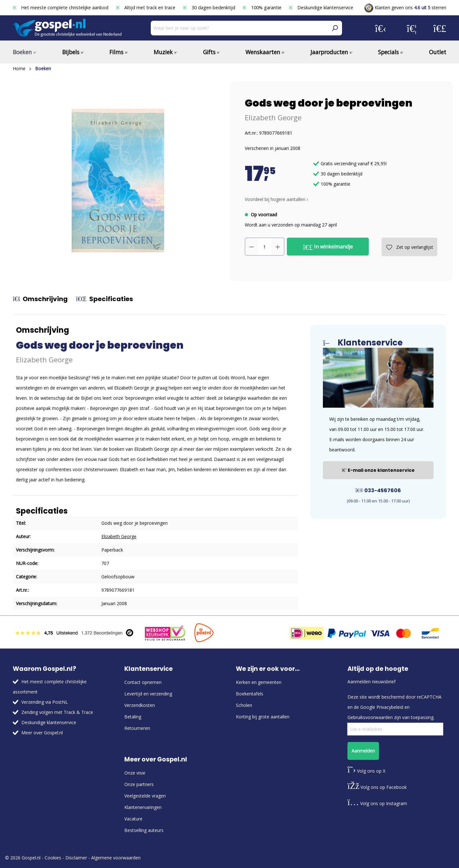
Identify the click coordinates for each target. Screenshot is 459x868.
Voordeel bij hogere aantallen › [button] (276, 199)
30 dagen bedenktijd (210, 7)
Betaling (133, 717)
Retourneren (137, 728)
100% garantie (263, 7)
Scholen (244, 705)
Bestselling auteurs (144, 830)
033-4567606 (378, 490)
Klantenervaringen (143, 807)
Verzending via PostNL (45, 702)
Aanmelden (363, 751)
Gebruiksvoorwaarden (370, 717)
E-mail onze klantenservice (378, 470)
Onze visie (135, 773)
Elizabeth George (273, 118)
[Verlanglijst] (412, 28)
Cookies (53, 858)
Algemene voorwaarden (116, 858)
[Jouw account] (381, 28)
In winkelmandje (328, 247)
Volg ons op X (366, 771)
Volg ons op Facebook (377, 787)
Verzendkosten (140, 705)
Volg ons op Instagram (377, 803)
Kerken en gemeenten (259, 682)
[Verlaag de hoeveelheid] (251, 247)
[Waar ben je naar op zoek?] (239, 28)
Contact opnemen (143, 682)
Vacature (133, 819)
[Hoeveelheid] (265, 247)
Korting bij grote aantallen (263, 717)
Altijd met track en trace (146, 7)
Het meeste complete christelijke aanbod (61, 7)
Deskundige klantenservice (321, 7)
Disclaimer (76, 858)
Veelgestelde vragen (145, 796)
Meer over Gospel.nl (42, 733)
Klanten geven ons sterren (405, 7)
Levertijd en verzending (148, 694)
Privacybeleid (390, 707)
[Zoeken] (335, 28)
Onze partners (139, 784)
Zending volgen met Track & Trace (57, 712)
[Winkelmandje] (440, 28)
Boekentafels (250, 694)
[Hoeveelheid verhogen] (278, 247)
